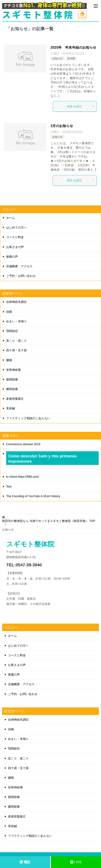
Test (9, 487)
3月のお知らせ (62, 126)
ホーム (11, 218)
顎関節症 (12, 331)
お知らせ (57, 58)
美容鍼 (11, 408)
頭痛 (9, 312)
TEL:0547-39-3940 (24, 565)
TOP (49, 521)
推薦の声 (12, 257)
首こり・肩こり (16, 341)
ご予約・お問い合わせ (21, 276)
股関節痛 (12, 379)
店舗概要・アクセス (19, 266)
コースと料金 (15, 237)
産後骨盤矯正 (15, 399)
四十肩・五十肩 (16, 350)
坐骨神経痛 (13, 370)
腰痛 (9, 360)
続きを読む (81, 106)
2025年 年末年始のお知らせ (73, 47)
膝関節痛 (12, 389)
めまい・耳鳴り (16, 321)
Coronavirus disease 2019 (23, 444)
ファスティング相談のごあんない (28, 418)
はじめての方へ (16, 227)
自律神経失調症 (16, 302)
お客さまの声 (15, 247)
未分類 (71, 58)
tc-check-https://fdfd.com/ (23, 477)
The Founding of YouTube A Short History (33, 496)
